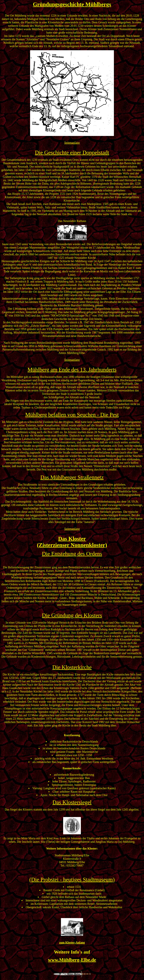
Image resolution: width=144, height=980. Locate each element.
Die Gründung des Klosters (72, 615)
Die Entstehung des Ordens (72, 554)
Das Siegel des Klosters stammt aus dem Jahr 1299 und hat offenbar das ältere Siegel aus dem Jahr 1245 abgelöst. (72, 809)
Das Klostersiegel (72, 802)
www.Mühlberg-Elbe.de (72, 960)
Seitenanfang (72, 143)
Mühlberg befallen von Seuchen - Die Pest (72, 415)
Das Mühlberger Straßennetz (72, 477)
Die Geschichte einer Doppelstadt (72, 153)
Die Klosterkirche (72, 667)
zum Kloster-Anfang (72, 942)
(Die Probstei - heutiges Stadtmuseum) (72, 880)
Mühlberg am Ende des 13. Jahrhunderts (72, 370)
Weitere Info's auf (72, 952)
